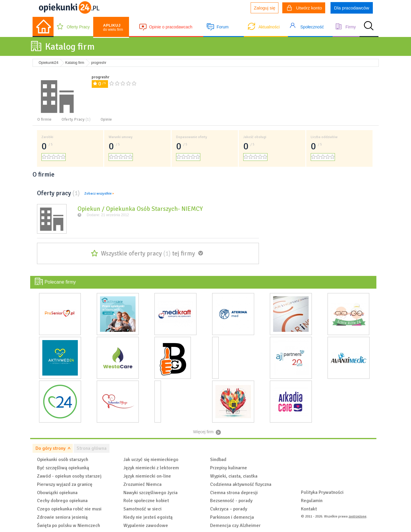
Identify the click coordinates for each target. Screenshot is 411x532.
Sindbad (218, 460)
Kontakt (309, 509)
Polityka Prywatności (322, 492)
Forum (223, 27)
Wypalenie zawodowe (146, 525)
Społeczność (312, 27)
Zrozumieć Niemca (142, 484)
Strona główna (92, 448)
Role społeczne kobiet (146, 501)
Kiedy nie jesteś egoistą (148, 517)
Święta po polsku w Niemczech (68, 525)
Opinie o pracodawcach (171, 27)
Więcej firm (203, 432)
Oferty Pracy (78, 27)
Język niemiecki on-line (147, 476)
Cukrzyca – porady (229, 509)
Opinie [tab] (106, 119)
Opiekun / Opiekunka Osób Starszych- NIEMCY (140, 209)
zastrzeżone (357, 516)
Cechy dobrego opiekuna (62, 501)
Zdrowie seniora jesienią (62, 517)
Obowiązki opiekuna (57, 493)
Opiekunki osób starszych (63, 460)
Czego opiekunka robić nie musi (69, 509)
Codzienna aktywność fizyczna (241, 484)
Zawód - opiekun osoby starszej (69, 476)
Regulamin (312, 501)
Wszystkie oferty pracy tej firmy (148, 253)
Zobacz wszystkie (98, 194)
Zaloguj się (265, 8)
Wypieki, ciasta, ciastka (234, 476)
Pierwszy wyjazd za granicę (65, 484)
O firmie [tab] (44, 119)
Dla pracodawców (352, 8)
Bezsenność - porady (231, 501)
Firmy (350, 27)
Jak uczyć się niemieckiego (151, 460)
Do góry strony (50, 448)
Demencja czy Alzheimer (235, 525)
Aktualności (269, 27)
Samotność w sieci (142, 509)
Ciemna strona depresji (234, 493)
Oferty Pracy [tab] (76, 119)
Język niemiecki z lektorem (151, 468)
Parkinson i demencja (232, 517)
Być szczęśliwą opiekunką (63, 468)
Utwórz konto (304, 9)
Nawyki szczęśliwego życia (150, 493)
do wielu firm (113, 27)
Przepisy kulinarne (229, 468)
